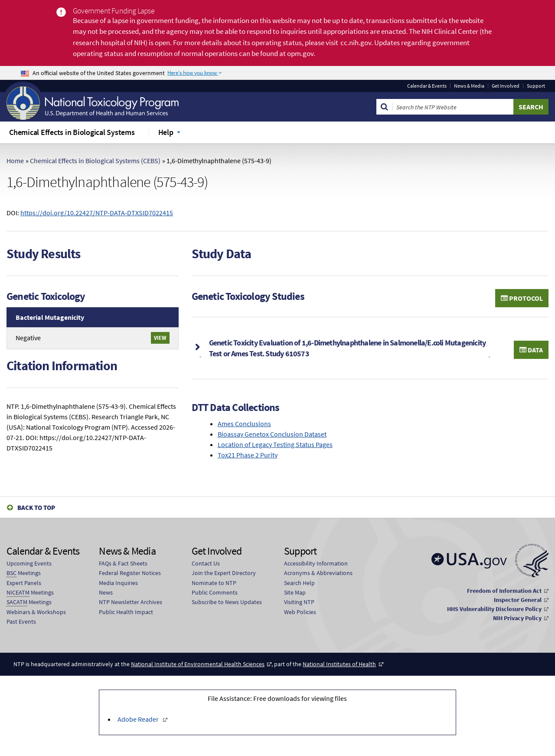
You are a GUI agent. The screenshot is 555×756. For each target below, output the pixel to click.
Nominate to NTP (214, 583)
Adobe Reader (139, 719)
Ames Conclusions (244, 424)
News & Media (469, 86)
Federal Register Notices (130, 573)
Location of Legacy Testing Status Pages (275, 444)
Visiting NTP (299, 602)
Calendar (427, 86)
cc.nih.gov (356, 43)
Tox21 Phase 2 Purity (248, 455)
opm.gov (300, 53)
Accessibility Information (316, 563)
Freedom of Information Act (504, 591)
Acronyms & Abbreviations (318, 573)
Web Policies (300, 612)
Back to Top (36, 508)
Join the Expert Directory (224, 573)
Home (15, 161)
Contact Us (206, 563)
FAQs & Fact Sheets (123, 563)
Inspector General (518, 600)
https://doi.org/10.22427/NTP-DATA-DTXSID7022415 (97, 213)
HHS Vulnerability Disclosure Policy (494, 609)
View (160, 338)
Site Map (295, 592)
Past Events (21, 621)
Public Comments (215, 592)
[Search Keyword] (453, 107)
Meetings (24, 573)
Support (536, 86)
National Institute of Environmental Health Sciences (198, 664)
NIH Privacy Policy (517, 618)
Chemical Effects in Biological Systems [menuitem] (72, 132)
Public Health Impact (126, 612)
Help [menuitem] (166, 132)
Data (531, 350)
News (106, 592)
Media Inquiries (118, 583)
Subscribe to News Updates (227, 602)
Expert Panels (24, 583)
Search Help (299, 583)
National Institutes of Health (339, 664)
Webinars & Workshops (36, 612)
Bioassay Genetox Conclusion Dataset (272, 434)
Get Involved (506, 86)
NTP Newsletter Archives (131, 602)
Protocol (522, 298)
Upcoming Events (29, 563)
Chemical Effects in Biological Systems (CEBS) (95, 161)
